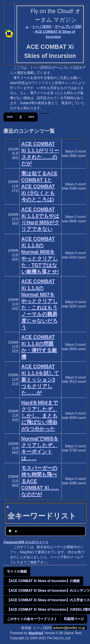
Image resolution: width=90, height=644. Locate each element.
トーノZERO (42, 27)
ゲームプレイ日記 (68, 27)
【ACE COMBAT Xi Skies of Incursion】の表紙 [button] (43, 581)
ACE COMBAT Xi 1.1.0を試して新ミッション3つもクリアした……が (40, 380)
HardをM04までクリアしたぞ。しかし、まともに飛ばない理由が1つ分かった (40, 416)
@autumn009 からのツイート (26, 542)
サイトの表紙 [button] (17, 571)
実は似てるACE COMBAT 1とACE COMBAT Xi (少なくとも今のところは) (39, 186)
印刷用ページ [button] (74, 619)
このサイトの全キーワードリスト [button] (32, 619)
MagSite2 (36, 633)
